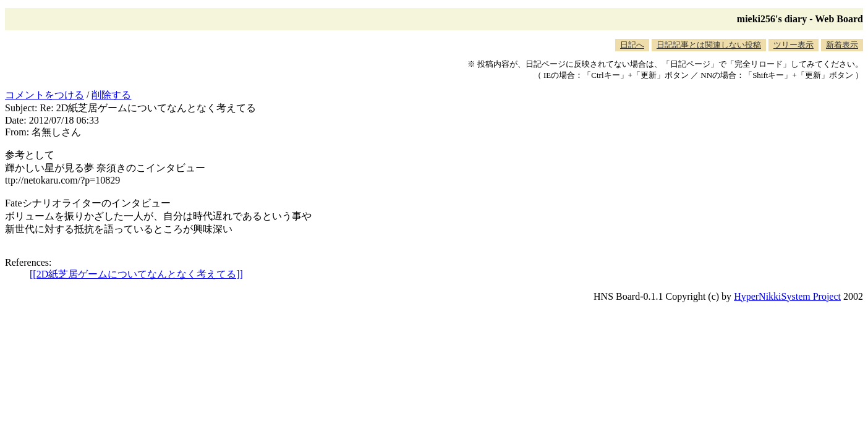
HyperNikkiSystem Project (787, 296)
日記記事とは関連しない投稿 (709, 45)
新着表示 (842, 45)
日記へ (632, 45)
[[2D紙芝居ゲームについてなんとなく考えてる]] (136, 274)
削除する (111, 95)
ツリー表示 (794, 45)
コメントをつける (45, 95)
